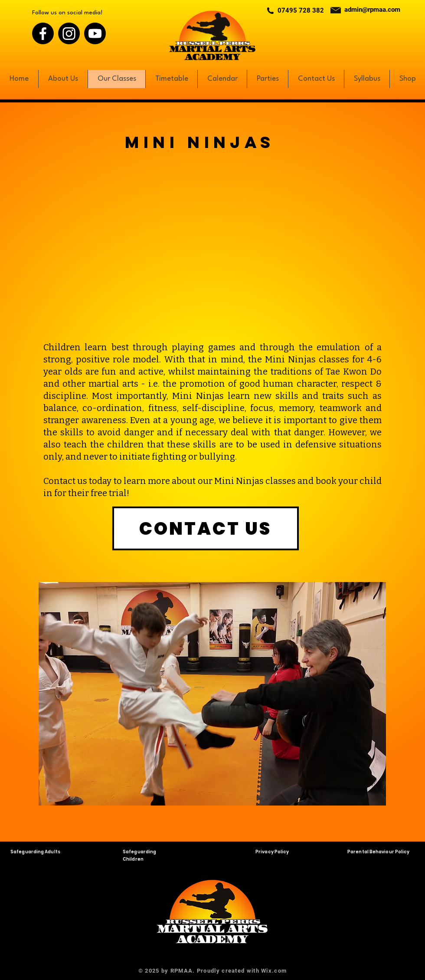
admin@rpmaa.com (372, 10)
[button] (212, 694)
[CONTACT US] (206, 528)
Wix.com (274, 971)
